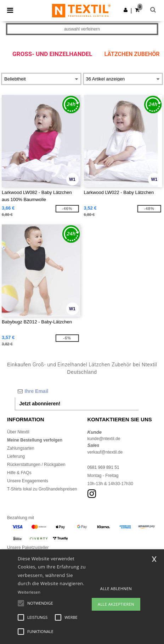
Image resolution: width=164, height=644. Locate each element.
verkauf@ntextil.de (105, 452)
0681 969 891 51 (103, 467)
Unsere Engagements (28, 481)
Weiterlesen (29, 592)
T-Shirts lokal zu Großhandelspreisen (42, 489)
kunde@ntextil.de (104, 439)
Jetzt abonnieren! (40, 404)
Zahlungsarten (21, 448)
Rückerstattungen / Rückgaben (36, 465)
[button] (126, 10)
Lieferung (16, 456)
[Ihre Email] (77, 391)
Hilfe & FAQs (19, 473)
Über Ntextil (18, 432)
